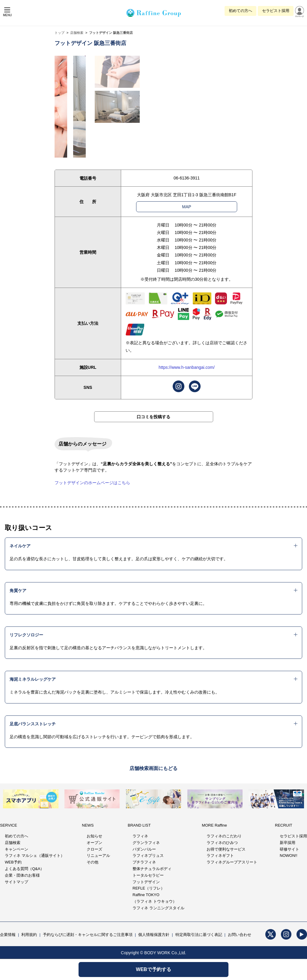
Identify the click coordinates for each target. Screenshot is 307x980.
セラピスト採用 (276, 11)
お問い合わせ (240, 935)
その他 (92, 862)
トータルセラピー (148, 875)
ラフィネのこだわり (224, 836)
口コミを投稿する (153, 417)
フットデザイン (146, 882)
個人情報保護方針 (154, 935)
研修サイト (289, 849)
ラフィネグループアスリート (232, 862)
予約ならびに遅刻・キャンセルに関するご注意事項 (88, 935)
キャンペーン (16, 849)
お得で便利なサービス (226, 849)
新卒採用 (288, 843)
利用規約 (29, 935)
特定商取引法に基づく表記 (199, 935)
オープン (94, 843)
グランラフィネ (146, 843)
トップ (60, 33)
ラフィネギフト (220, 856)
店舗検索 (77, 33)
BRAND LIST (139, 825)
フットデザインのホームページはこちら (92, 483)
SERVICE (9, 825)
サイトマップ (16, 882)
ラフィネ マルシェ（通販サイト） (35, 856)
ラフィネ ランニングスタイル (158, 908)
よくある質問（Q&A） (24, 869)
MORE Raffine (214, 825)
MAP (186, 207)
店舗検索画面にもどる (153, 768)
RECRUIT (284, 825)
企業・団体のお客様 (22, 875)
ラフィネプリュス (148, 856)
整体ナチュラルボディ (152, 869)
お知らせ (94, 836)
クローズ (94, 849)
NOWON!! (289, 856)
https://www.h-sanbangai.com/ (187, 367)
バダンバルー (144, 849)
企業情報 (8, 935)
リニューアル (98, 856)
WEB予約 (13, 862)
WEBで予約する (153, 969)
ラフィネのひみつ (222, 843)
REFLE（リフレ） (149, 888)
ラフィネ (140, 836)
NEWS (88, 825)
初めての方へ (240, 11)
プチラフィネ (144, 862)
